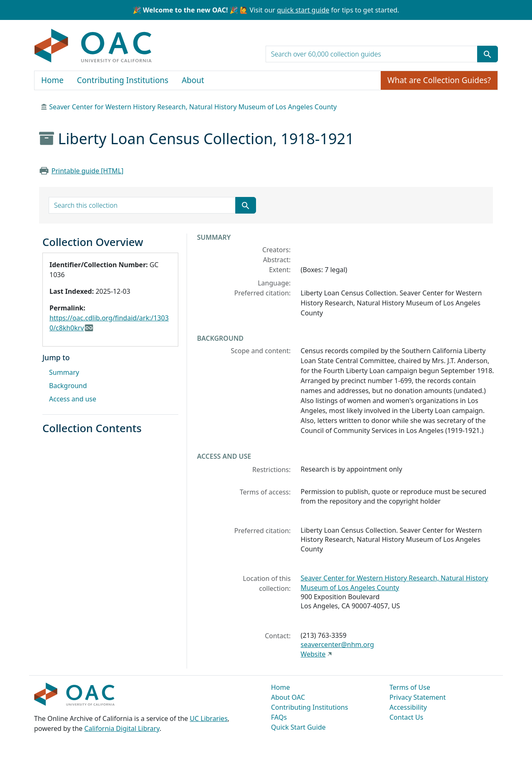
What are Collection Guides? (439, 80)
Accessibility (408, 707)
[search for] (372, 54)
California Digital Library (122, 728)
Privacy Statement (418, 697)
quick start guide (303, 10)
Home (52, 80)
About (193, 80)
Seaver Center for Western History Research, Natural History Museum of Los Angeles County (193, 107)
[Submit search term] (488, 54)
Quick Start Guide (298, 727)
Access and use (73, 399)
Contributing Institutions (123, 80)
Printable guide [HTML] (87, 171)
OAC (93, 46)
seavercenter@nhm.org (337, 644)
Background (68, 386)
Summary (64, 372)
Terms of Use (410, 687)
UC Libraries (209, 718)
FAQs (279, 717)
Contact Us (406, 717)
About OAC (288, 697)
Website (313, 654)
